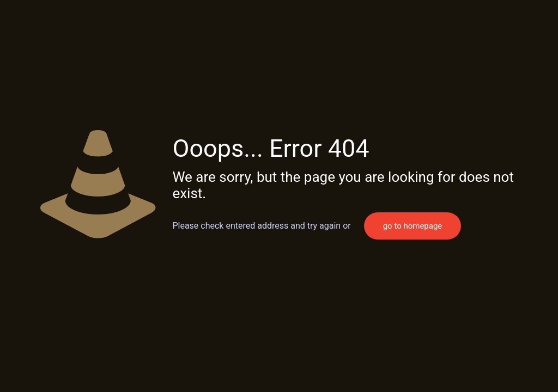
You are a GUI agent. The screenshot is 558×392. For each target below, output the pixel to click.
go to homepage (413, 226)
